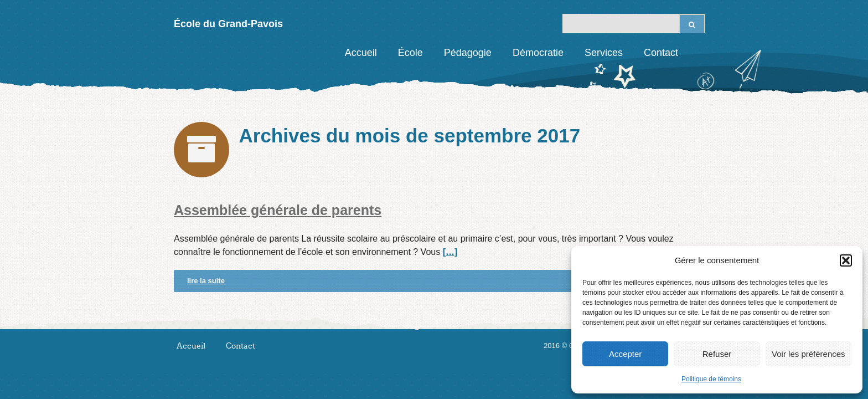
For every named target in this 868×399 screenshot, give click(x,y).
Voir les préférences (808, 354)
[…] (450, 252)
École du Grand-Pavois (228, 24)
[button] (846, 260)
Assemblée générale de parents (278, 210)
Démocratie (538, 53)
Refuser (717, 354)
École (410, 53)
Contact (661, 53)
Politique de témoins (711, 379)
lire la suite (206, 281)
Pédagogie (468, 53)
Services (604, 53)
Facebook (697, 53)
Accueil (361, 53)
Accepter (625, 354)
